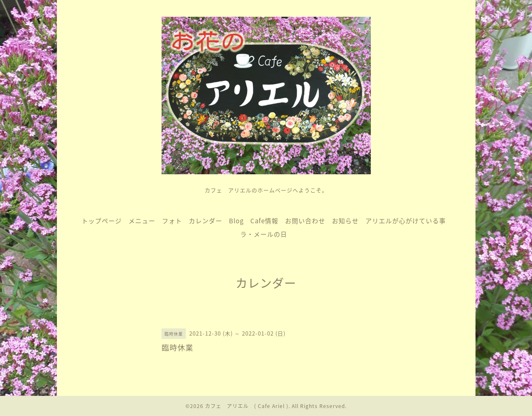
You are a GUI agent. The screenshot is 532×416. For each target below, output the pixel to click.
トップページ (102, 221)
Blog (236, 221)
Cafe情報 (264, 221)
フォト (172, 221)
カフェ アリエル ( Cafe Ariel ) (247, 406)
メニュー (142, 221)
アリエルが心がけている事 (406, 221)
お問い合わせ (305, 221)
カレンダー (206, 221)
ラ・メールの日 (264, 234)
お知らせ (345, 221)
